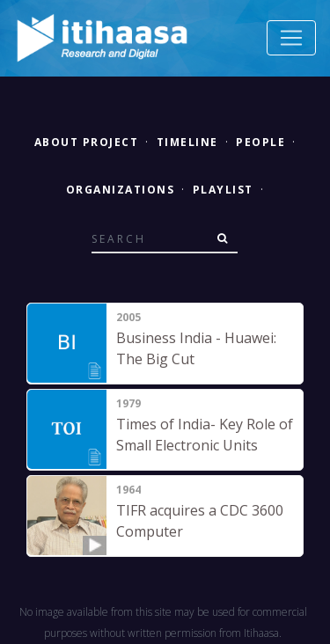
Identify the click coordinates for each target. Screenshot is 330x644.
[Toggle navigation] (291, 38)
